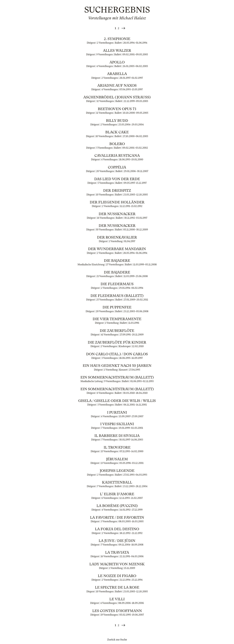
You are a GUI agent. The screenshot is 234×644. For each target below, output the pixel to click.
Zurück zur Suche (117, 640)
